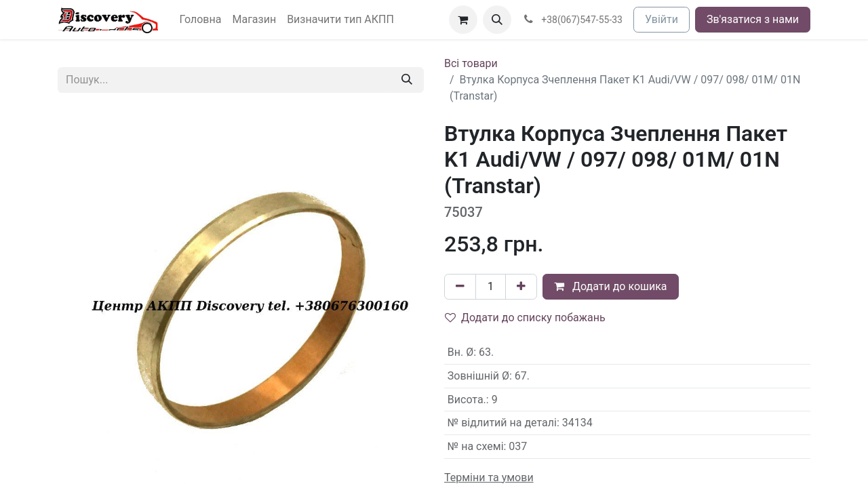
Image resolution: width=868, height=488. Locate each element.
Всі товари (471, 63)
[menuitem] (201, 20)
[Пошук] (407, 80)
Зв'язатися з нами (753, 19)
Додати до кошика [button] (611, 286)
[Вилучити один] (460, 287)
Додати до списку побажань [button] (525, 318)
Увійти (662, 19)
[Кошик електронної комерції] (463, 20)
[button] (497, 20)
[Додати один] (521, 287)
